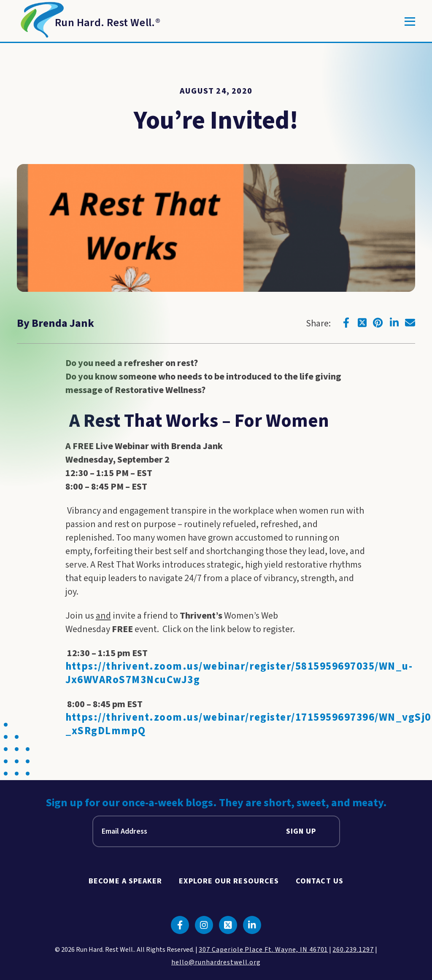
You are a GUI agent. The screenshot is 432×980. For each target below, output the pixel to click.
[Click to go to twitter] (362, 323)
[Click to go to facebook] (346, 323)
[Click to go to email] (410, 323)
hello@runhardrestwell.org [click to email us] (216, 962)
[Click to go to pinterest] (378, 323)
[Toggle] (410, 22)
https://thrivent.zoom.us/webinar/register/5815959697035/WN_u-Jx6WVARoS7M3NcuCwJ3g (239, 673)
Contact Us (320, 881)
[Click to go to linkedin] (394, 323)
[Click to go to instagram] (204, 925)
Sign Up (301, 831)
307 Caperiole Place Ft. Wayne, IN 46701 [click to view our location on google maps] (263, 950)
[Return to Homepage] (89, 22)
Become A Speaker (125, 881)
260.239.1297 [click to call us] (353, 950)
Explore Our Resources (229, 881)
